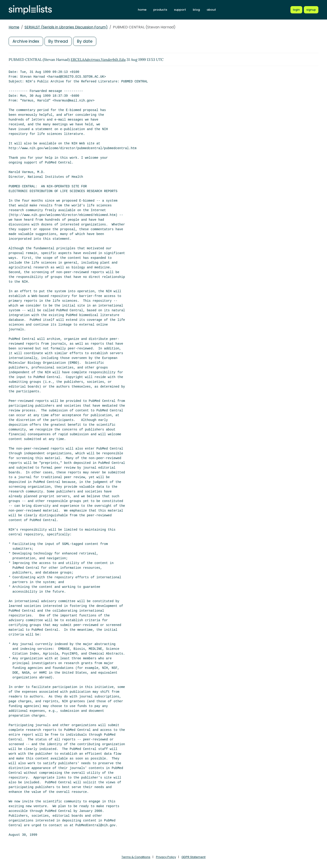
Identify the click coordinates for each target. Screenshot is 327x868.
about (211, 10)
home (142, 10)
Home (14, 27)
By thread (58, 41)
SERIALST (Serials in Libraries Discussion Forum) (66, 27)
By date (85, 41)
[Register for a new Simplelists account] (311, 10)
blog (196, 10)
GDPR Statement (193, 857)
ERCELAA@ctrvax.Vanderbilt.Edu (98, 59)
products (160, 10)
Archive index (26, 41)
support (180, 10)
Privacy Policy (166, 857)
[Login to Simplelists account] (296, 10)
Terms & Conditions (136, 857)
